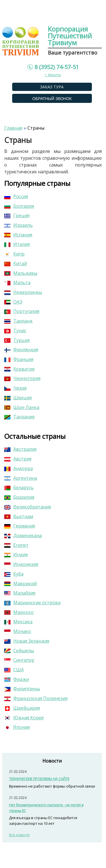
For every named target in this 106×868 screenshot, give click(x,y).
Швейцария (22, 708)
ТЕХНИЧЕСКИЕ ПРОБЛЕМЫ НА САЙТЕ (39, 779)
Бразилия (19, 497)
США (14, 670)
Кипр (14, 254)
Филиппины (22, 689)
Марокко (19, 612)
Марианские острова (32, 603)
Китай (16, 263)
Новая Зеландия (27, 641)
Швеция (18, 398)
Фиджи (17, 679)
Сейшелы (19, 651)
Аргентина (21, 478)
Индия (16, 555)
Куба (14, 574)
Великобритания (28, 507)
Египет (16, 545)
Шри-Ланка (22, 407)
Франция (19, 359)
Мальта (17, 283)
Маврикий (20, 583)
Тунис (15, 331)
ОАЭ (13, 302)
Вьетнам (19, 516)
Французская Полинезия (36, 698)
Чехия (15, 388)
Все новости (19, 835)
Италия (17, 244)
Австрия (18, 459)
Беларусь (19, 487)
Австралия (20, 449)
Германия (20, 526)
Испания (18, 235)
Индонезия (21, 564)
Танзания (19, 417)
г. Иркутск (53, 75)
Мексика (18, 622)
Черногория (22, 378)
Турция (17, 340)
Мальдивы (21, 273)
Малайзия (20, 593)
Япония (17, 727)
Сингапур (19, 660)
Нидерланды (23, 292)
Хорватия (19, 369)
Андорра (19, 468)
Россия (16, 196)
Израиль (19, 225)
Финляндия (21, 350)
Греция (17, 215)
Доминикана (23, 535)
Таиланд (18, 321)
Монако (18, 631)
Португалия (22, 311)
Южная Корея (24, 718)
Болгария (19, 206)
